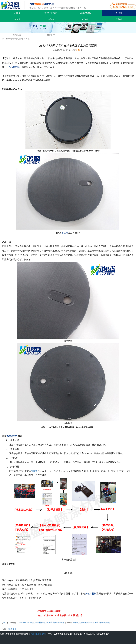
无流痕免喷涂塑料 (51, 13)
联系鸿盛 (119, 19)
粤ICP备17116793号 (39, 634)
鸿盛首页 (17, 13)
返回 (5, 623)
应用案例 (17, 35)
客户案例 (119, 13)
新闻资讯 (17, 19)
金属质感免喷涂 (85, 13)
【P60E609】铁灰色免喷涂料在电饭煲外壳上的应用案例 (40, 623)
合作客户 (51, 35)
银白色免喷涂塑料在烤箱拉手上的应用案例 (92, 623)
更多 (15, 629)
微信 (10, 629)
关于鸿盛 (85, 19)
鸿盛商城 (51, 19)
